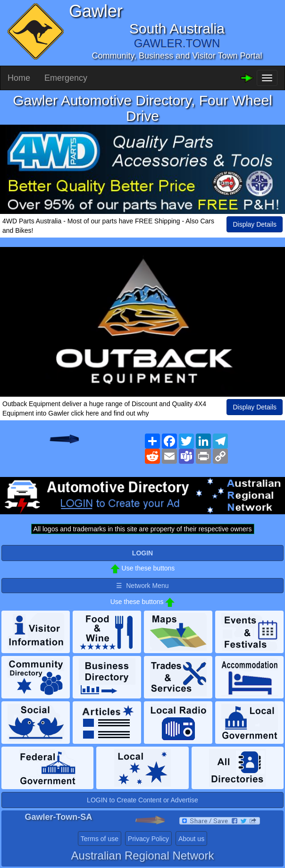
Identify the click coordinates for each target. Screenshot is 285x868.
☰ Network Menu (142, 586)
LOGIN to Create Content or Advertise (142, 800)
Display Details (255, 224)
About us (191, 839)
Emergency (66, 78)
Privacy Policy (148, 839)
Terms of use (100, 839)
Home (19, 78)
